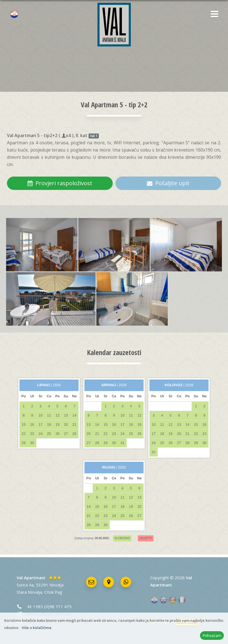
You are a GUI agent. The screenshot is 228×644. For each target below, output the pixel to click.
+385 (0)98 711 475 (52, 606)
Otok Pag (53, 592)
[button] (213, 14)
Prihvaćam (212, 636)
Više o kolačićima (37, 628)
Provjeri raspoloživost (60, 183)
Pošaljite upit (168, 183)
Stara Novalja (29, 592)
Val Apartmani (31, 578)
